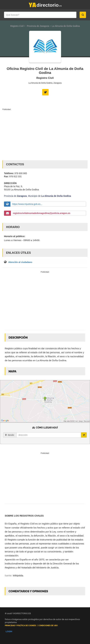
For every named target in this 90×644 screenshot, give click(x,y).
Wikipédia (18, 575)
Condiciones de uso (48, 626)
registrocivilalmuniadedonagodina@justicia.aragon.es (42, 213)
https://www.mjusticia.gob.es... (27, 204)
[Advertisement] (45, 135)
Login (9, 631)
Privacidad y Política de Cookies (20, 626)
